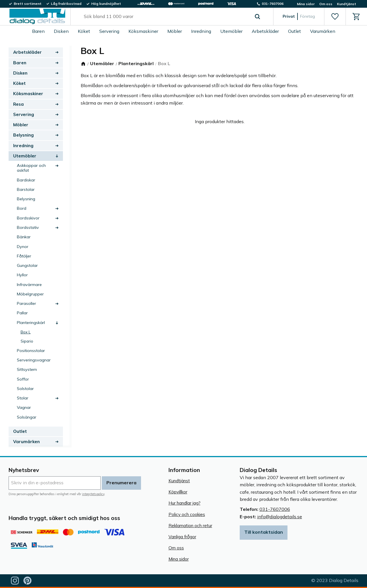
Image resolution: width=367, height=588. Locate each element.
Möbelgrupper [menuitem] (30, 294)
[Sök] (257, 17)
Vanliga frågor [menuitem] (182, 537)
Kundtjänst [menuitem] (347, 4)
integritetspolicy (93, 494)
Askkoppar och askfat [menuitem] (31, 168)
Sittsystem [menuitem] (27, 369)
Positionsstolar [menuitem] (31, 351)
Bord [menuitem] (22, 208)
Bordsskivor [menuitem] (28, 218)
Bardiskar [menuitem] (26, 180)
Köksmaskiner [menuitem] (143, 31)
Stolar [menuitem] (23, 398)
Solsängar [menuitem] (27, 417)
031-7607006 (275, 509)
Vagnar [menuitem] (24, 407)
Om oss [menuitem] (326, 4)
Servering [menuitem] (109, 31)
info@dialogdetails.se (280, 517)
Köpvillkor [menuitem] (178, 492)
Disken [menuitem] (61, 31)
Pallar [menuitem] (22, 313)
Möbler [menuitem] (175, 31)
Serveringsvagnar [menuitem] (34, 360)
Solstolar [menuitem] (25, 389)
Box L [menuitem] (26, 332)
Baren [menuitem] (38, 31)
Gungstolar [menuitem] (27, 265)
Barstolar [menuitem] (26, 189)
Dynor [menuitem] (23, 247)
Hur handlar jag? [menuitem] (185, 503)
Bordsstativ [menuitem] (28, 227)
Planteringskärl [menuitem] (31, 323)
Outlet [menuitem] (294, 31)
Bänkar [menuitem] (24, 237)
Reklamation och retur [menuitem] (190, 526)
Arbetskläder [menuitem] (265, 31)
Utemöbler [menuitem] (231, 31)
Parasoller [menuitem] (26, 303)
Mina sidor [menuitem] (306, 4)
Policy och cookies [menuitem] (187, 514)
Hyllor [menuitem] (22, 275)
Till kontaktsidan (264, 532)
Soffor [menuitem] (23, 379)
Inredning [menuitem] (201, 31)
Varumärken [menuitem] (323, 31)
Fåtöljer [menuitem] (24, 256)
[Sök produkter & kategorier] (165, 17)
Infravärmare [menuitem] (29, 285)
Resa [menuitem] (18, 104)
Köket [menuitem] (84, 31)
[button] (335, 17)
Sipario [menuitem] (27, 341)
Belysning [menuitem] (23, 135)
